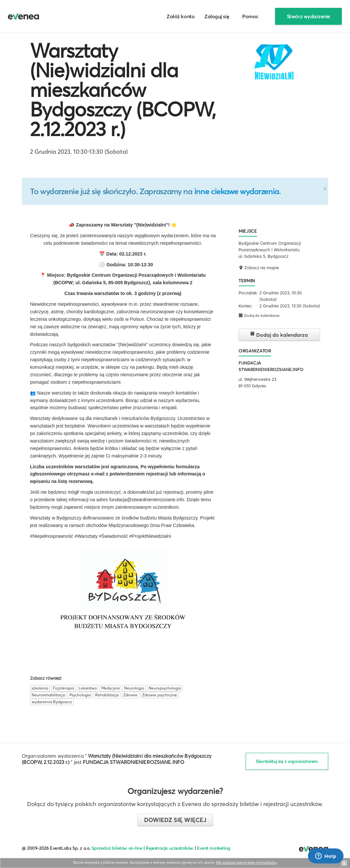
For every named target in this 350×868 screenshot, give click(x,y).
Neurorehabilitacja (48, 695)
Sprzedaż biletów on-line (117, 848)
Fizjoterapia (63, 688)
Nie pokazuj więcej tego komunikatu (246, 862)
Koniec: (246, 306)
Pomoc (250, 16)
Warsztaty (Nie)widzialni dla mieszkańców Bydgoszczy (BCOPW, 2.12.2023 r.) (123, 90)
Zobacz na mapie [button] (259, 268)
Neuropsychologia (165, 688)
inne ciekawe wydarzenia (237, 191)
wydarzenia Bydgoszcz (52, 702)
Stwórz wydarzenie (308, 16)
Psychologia (80, 695)
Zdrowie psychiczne (160, 695)
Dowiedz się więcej (175, 820)
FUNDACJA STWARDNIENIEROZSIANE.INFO (133, 762)
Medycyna (110, 688)
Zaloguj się (217, 16)
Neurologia (134, 688)
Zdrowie (130, 695)
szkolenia (40, 688)
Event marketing (214, 848)
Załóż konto (181, 16)
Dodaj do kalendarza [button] (259, 315)
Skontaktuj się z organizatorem (287, 761)
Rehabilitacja (107, 695)
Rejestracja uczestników (169, 848)
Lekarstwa (88, 688)
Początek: (248, 293)
